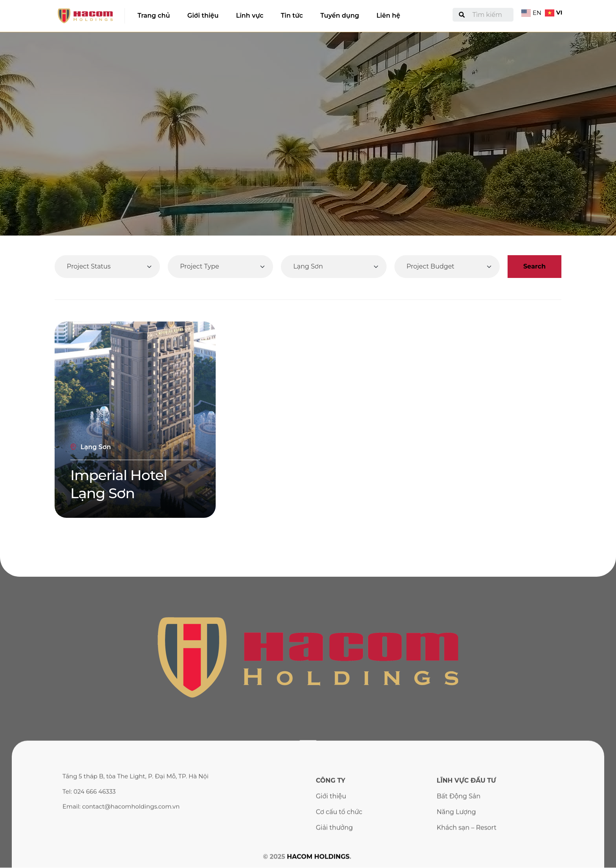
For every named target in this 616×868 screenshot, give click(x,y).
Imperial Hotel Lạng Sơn (119, 484)
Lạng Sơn (96, 447)
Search (534, 266)
